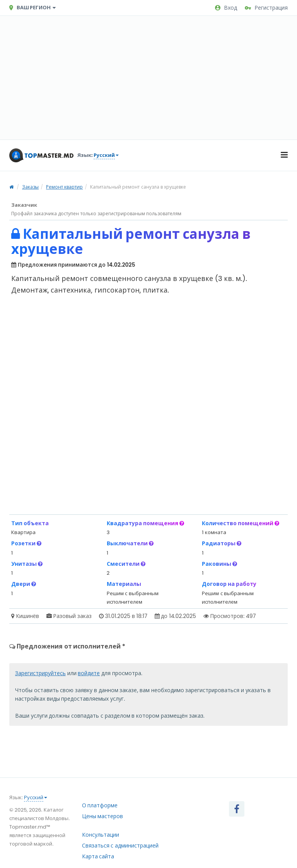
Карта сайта (98, 856)
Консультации (101, 835)
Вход (226, 8)
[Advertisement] (148, 78)
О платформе (100, 805)
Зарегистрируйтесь (40, 673)
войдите (89, 673)
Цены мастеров (103, 816)
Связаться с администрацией (120, 846)
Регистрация (266, 8)
